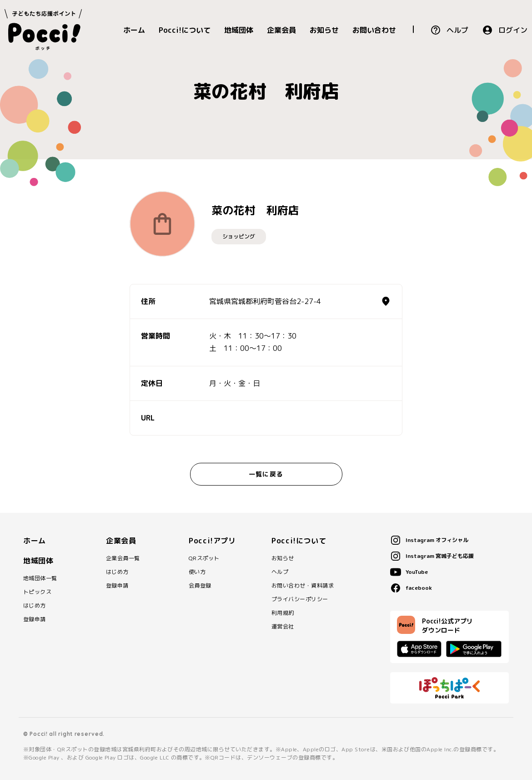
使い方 (197, 572)
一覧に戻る (266, 474)
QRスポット (204, 558)
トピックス (37, 592)
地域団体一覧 (40, 578)
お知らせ (324, 30)
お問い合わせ (374, 30)
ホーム (134, 30)
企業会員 (281, 30)
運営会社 (283, 627)
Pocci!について (185, 30)
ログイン (513, 30)
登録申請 (35, 619)
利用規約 (283, 613)
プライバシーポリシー (300, 599)
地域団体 (239, 30)
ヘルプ (457, 30)
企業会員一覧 (123, 558)
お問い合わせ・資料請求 (303, 586)
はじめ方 (35, 606)
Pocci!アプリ (212, 541)
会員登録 (200, 586)
